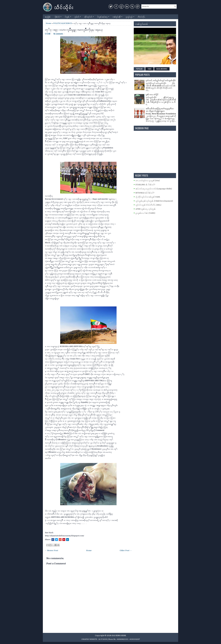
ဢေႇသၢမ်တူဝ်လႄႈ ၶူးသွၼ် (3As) (148, 181)
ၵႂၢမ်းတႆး (78, 16)
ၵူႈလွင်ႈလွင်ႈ (131, 16)
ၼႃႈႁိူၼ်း (48, 17)
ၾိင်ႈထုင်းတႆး (90, 16)
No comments (58, 34)
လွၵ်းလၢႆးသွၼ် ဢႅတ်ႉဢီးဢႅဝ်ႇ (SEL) (148, 205)
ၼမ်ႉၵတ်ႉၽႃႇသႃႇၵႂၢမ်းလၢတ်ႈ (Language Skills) (154, 189)
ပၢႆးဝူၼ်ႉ (69, 16)
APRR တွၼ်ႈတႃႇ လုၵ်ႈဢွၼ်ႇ (146, 209)
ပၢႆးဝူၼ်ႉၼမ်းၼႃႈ (104, 16)
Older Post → (126, 550)
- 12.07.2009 (102, 639)
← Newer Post (52, 550)
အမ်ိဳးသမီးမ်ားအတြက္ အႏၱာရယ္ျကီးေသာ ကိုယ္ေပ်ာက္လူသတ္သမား (160, 110)
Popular (139, 69)
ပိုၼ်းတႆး (59, 16)
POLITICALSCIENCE (63, 23)
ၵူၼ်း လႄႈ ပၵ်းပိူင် (152, 95)
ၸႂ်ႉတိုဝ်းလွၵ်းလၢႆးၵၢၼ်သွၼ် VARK (148, 197)
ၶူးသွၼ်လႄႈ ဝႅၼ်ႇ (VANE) (145, 213)
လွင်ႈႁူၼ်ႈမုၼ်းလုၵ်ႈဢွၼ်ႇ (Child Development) (154, 201)
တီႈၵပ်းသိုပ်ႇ (141, 17)
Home (49, 23)
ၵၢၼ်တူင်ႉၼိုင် (118, 16)
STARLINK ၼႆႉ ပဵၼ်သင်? (145, 185)
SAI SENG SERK (119, 635)
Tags (149, 69)
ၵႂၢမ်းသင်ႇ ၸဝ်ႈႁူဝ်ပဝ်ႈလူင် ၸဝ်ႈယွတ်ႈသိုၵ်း (161, 80)
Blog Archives (162, 69)
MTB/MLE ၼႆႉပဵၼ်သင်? (145, 193)
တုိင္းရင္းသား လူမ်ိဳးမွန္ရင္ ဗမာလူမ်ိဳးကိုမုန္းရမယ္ (74, 29)
